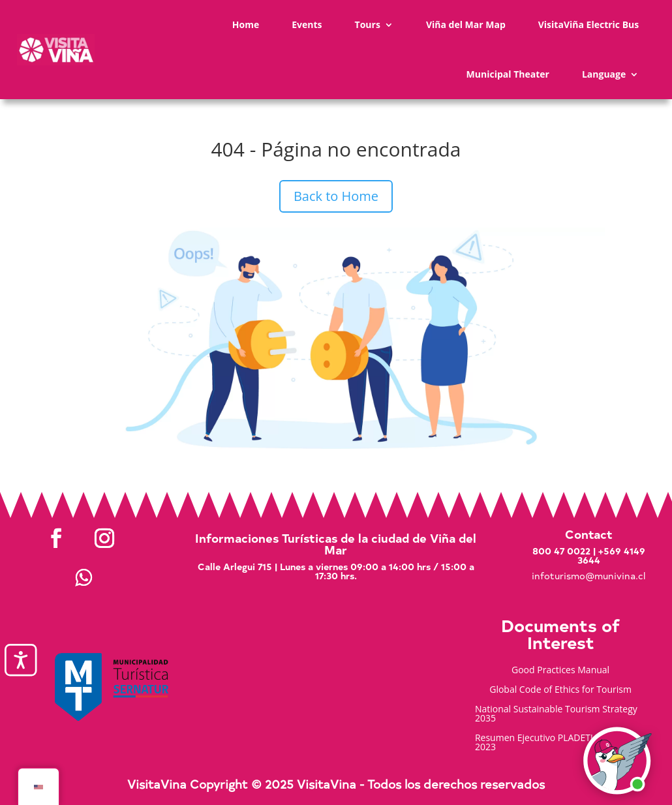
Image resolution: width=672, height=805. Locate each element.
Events (307, 24)
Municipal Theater (508, 74)
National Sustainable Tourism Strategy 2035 (556, 714)
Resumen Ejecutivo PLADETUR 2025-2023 (552, 743)
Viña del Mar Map (466, 24)
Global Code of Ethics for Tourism (560, 690)
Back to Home (336, 196)
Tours (368, 24)
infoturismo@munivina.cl (588, 576)
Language (604, 74)
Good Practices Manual (560, 671)
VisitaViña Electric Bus (589, 24)
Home (246, 24)
